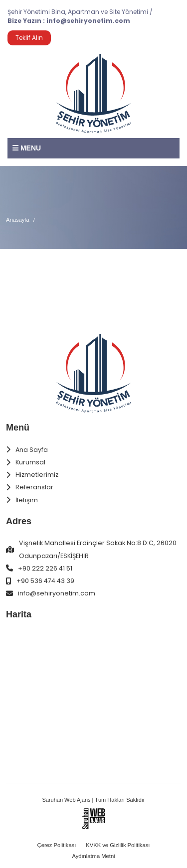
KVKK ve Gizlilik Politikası (118, 845)
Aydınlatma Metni (93, 856)
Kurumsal (30, 462)
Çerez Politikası (57, 845)
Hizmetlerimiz (37, 475)
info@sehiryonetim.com (88, 21)
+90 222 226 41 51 (45, 568)
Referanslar (34, 487)
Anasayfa (18, 220)
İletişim (27, 500)
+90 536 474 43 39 (45, 581)
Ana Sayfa (32, 450)
